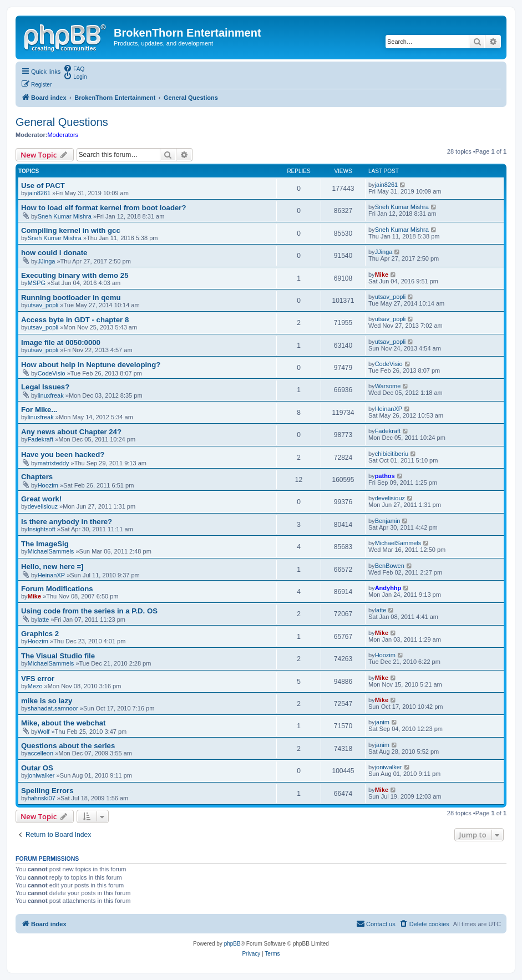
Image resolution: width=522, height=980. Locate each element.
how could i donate (54, 253)
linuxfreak (51, 395)
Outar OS (37, 768)
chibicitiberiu (392, 454)
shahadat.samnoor (53, 708)
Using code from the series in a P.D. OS (89, 611)
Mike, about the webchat (63, 723)
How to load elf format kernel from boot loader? (103, 208)
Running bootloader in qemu (71, 298)
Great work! (41, 499)
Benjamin (388, 521)
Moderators (63, 135)
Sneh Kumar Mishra (65, 216)
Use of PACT (43, 186)
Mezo (35, 686)
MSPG (37, 283)
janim (382, 722)
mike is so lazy (47, 701)
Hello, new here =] (52, 567)
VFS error (38, 679)
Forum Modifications (57, 589)
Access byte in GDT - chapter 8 (75, 320)
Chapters (37, 477)
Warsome (388, 386)
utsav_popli (43, 305)
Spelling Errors (47, 791)
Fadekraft (40, 439)
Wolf (44, 732)
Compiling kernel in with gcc (71, 230)
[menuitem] (74, 68)
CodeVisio (52, 373)
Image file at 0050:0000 (61, 342)
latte (44, 620)
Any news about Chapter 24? (71, 432)
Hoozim (48, 485)
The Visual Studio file (58, 656)
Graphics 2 (40, 634)
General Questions (62, 122)
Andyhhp (388, 588)
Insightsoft (42, 529)
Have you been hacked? (63, 455)
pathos (385, 476)
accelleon (40, 753)
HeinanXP (389, 409)
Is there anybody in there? (67, 522)
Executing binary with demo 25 (75, 275)
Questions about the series (68, 746)
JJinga (47, 261)
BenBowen (390, 566)
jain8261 (39, 193)
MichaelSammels (51, 551)
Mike (382, 275)
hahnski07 (42, 798)
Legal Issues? (45, 387)
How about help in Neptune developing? (91, 365)
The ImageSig (45, 544)
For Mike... (39, 410)
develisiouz (43, 506)
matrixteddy (54, 463)
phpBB (232, 944)
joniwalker (41, 775)
